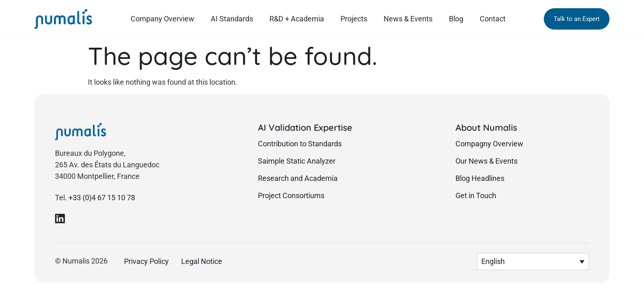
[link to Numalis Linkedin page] (60, 218)
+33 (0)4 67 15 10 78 (102, 198)
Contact (493, 19)
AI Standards (232, 19)
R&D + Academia (297, 19)
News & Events (408, 19)
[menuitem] (533, 261)
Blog (456, 19)
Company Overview (162, 19)
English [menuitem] (493, 262)
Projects (354, 19)
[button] (577, 19)
